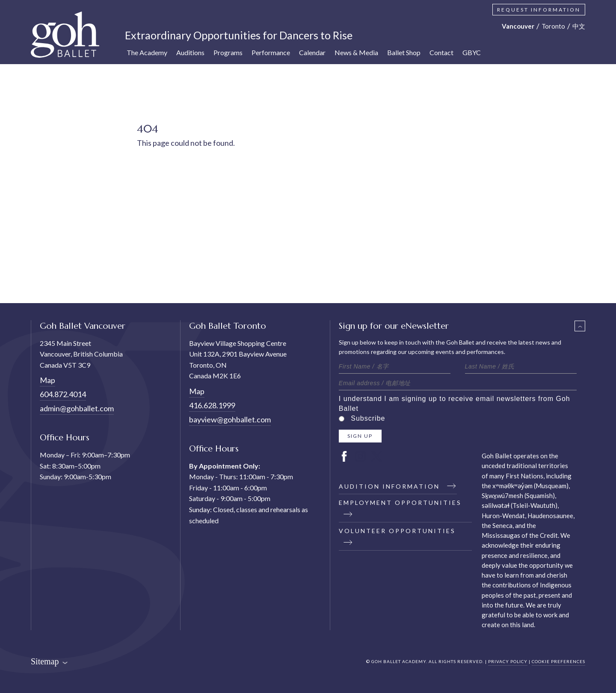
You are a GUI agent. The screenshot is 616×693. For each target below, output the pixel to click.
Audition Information (398, 486)
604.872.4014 (63, 394)
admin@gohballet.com (77, 408)
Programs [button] (228, 52)
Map (47, 380)
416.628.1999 (212, 405)
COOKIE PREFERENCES (558, 661)
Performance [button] (271, 52)
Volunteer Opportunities (397, 536)
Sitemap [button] (49, 661)
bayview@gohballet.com (230, 419)
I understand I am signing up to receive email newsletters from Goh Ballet (455, 403)
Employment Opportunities (400, 508)
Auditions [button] (190, 52)
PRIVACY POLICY (508, 661)
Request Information (539, 10)
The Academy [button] (147, 52)
